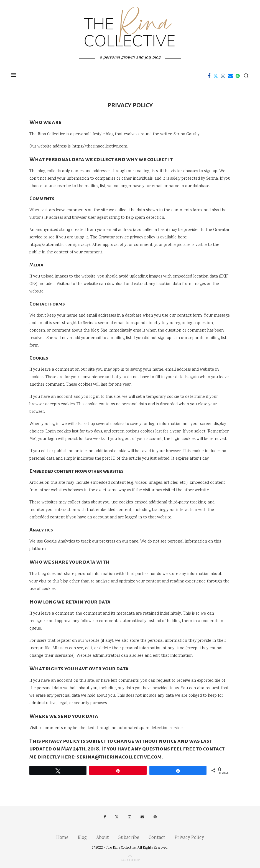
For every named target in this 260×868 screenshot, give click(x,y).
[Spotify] (238, 76)
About (103, 838)
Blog (82, 838)
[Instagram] (223, 76)
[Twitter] (216, 76)
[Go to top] (130, 860)
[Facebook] (209, 76)
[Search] (246, 76)
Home (62, 838)
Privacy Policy (189, 838)
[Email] (230, 76)
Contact (157, 838)
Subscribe (129, 838)
